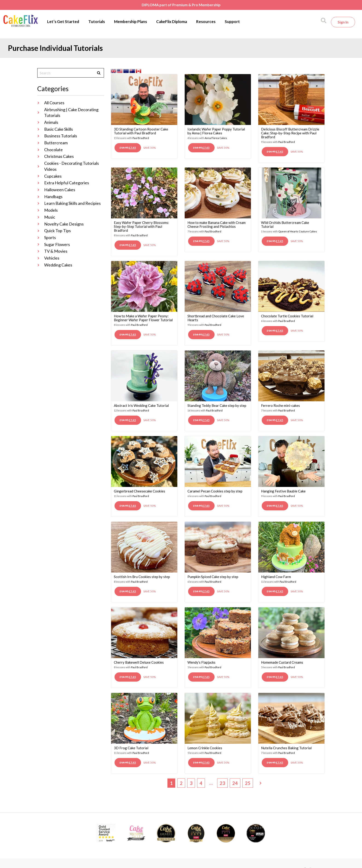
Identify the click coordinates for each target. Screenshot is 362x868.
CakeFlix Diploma (172, 22)
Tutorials (97, 22)
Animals (51, 122)
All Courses (54, 103)
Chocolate (53, 150)
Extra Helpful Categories (67, 183)
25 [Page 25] (248, 783)
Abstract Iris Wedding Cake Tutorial (141, 405)
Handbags (53, 197)
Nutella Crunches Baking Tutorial (286, 748)
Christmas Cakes (59, 156)
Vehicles (52, 258)
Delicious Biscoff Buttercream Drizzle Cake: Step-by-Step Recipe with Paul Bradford (290, 133)
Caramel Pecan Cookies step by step (215, 491)
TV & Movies (56, 251)
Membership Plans (131, 22)
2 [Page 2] (181, 783)
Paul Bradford (141, 138)
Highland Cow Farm (276, 577)
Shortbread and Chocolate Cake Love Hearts (216, 318)
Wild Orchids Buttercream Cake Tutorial (285, 224)
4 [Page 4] (201, 783)
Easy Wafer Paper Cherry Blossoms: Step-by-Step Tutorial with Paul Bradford (141, 226)
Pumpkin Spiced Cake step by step (213, 577)
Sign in (343, 22)
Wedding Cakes (58, 265)
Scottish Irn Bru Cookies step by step (142, 577)
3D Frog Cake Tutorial (131, 748)
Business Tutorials (61, 136)
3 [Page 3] (191, 783)
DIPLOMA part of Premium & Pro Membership (181, 5)
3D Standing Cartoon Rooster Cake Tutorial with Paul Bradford (141, 131)
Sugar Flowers (57, 244)
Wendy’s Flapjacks (201, 662)
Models (51, 210)
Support (232, 22)
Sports (50, 237)
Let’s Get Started (63, 22)
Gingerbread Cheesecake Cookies (139, 491)
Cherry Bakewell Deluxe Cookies (139, 662)
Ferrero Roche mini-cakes (280, 405)
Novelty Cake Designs (64, 224)
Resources (206, 22)
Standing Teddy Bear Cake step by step (217, 405)
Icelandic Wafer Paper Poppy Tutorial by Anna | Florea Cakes (216, 131)
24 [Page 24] (235, 783)
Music (50, 217)
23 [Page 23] (222, 783)
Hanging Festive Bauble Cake (283, 491)
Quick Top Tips (57, 231)
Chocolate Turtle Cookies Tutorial (287, 316)
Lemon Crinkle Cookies (205, 748)
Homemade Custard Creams (282, 662)
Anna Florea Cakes (216, 138)
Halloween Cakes (60, 190)
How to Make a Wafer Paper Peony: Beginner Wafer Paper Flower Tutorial (143, 318)
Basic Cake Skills (59, 129)
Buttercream (56, 143)
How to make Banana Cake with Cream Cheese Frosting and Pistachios (217, 224)
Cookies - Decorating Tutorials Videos (72, 166)
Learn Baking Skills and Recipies (72, 203)
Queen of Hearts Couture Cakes (298, 231)
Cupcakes (53, 176)
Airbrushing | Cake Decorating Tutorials (71, 113)
